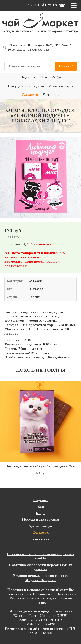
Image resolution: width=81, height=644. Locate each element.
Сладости (30, 95)
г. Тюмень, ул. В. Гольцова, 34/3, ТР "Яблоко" (39, 45)
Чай (44, 78)
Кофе (56, 78)
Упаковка (51, 95)
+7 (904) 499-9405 (38, 50)
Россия (34, 297)
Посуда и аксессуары (26, 86)
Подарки (28, 78)
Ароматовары (61, 86)
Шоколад (36, 289)
